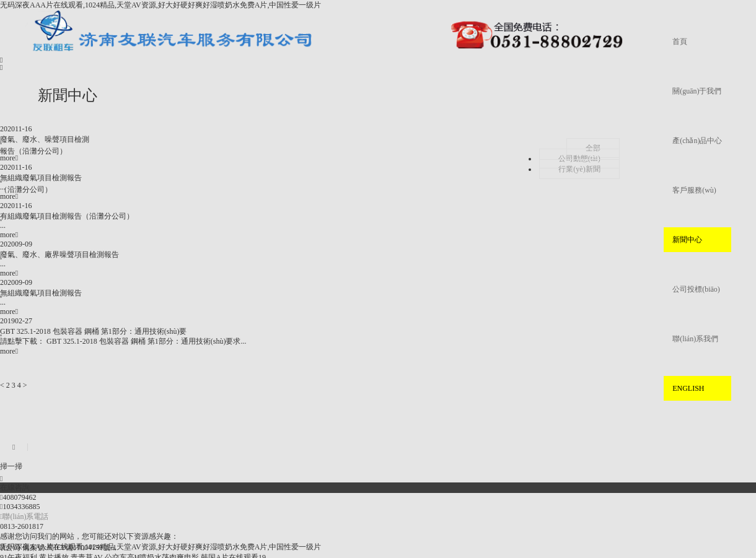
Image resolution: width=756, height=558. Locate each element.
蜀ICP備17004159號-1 (81, 547)
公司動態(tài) (579, 159)
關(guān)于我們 (697, 91)
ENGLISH (688, 388)
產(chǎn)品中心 (697, 141)
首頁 (680, 41)
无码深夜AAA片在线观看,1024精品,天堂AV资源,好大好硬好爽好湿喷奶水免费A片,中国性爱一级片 (160, 5)
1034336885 (20, 507)
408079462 (18, 497)
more (9, 158)
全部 (593, 148)
